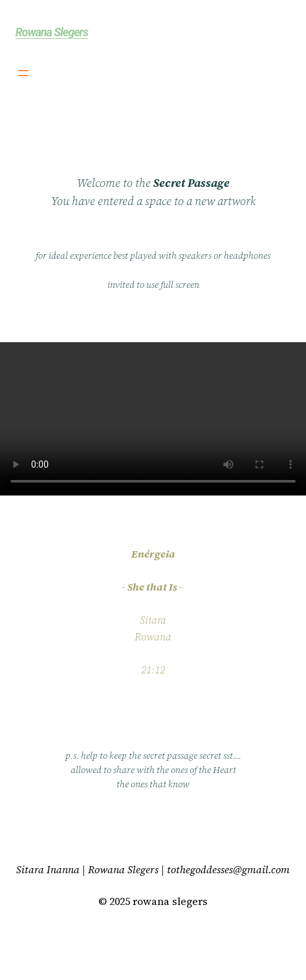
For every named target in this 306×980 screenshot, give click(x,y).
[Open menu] (23, 73)
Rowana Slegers (52, 32)
